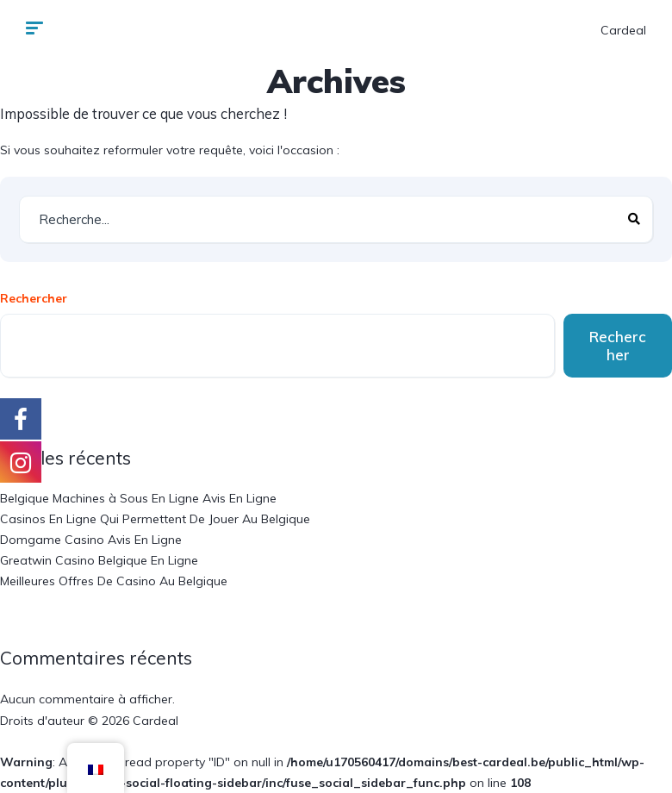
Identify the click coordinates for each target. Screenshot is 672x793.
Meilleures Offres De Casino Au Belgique (114, 581)
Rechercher (34, 298)
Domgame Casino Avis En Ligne (91, 540)
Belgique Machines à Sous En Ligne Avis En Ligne (138, 498)
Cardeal (623, 30)
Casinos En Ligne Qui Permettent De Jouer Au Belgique (155, 519)
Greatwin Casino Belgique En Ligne (99, 560)
